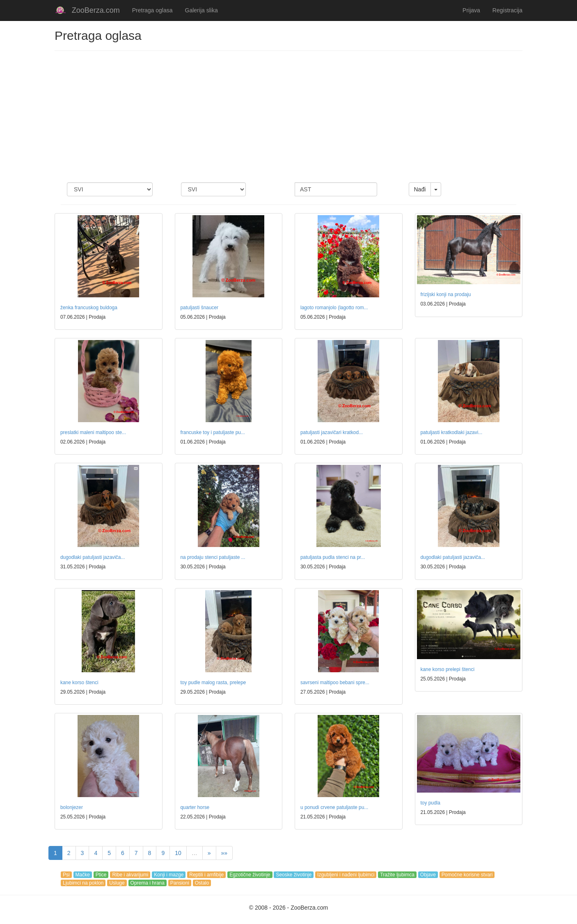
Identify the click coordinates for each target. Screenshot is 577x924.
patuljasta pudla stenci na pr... (333, 557)
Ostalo (202, 883)
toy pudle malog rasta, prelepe (213, 683)
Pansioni (180, 883)
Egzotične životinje (250, 875)
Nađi (420, 189)
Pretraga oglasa (152, 10)
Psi (66, 875)
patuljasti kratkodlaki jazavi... (452, 432)
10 (178, 853)
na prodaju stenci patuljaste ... (213, 557)
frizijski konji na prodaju (446, 294)
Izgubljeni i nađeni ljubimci (346, 875)
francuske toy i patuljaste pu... (213, 432)
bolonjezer (72, 807)
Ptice (101, 875)
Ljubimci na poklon (83, 883)
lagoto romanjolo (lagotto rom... (334, 308)
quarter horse (195, 807)
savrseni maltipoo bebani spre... (335, 683)
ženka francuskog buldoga (89, 308)
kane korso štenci (79, 683)
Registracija (507, 10)
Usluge (117, 883)
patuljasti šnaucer (200, 308)
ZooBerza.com (96, 10)
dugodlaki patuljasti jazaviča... (93, 557)
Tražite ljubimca (397, 875)
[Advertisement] (288, 117)
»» (224, 853)
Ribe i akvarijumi (130, 875)
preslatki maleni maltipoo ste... (93, 432)
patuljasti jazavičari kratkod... (332, 432)
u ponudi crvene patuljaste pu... (334, 807)
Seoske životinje (294, 875)
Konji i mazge (169, 875)
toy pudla (430, 803)
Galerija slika (201, 10)
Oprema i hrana (148, 883)
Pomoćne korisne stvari (467, 875)
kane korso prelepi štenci (448, 669)
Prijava (471, 10)
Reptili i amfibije (206, 875)
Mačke (83, 875)
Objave (428, 875)
